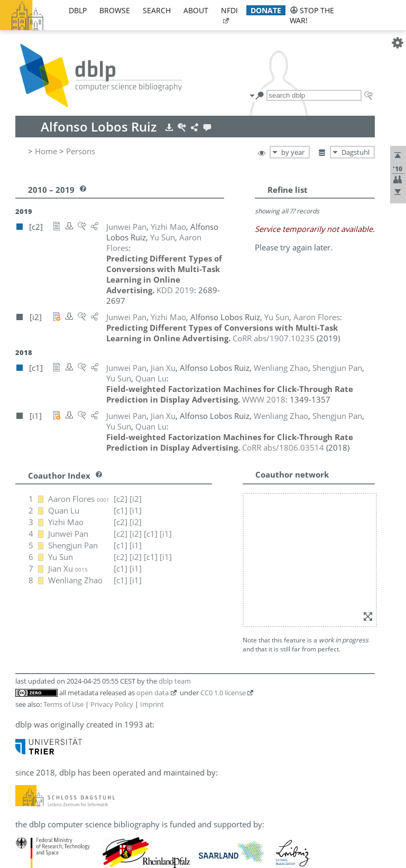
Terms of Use (63, 704)
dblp (78, 10)
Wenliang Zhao (75, 580)
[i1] (136, 510)
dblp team (175, 681)
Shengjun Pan (73, 545)
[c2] (121, 499)
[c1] (121, 510)
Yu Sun (61, 557)
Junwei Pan (68, 534)
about (196, 10)
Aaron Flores (79, 499)
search (157, 10)
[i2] (136, 499)
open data (153, 693)
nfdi (229, 10)
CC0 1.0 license (223, 693)
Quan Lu (64, 510)
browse (115, 10)
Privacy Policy (112, 704)
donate (266, 10)
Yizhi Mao (66, 522)
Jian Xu (68, 568)
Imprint (152, 704)
